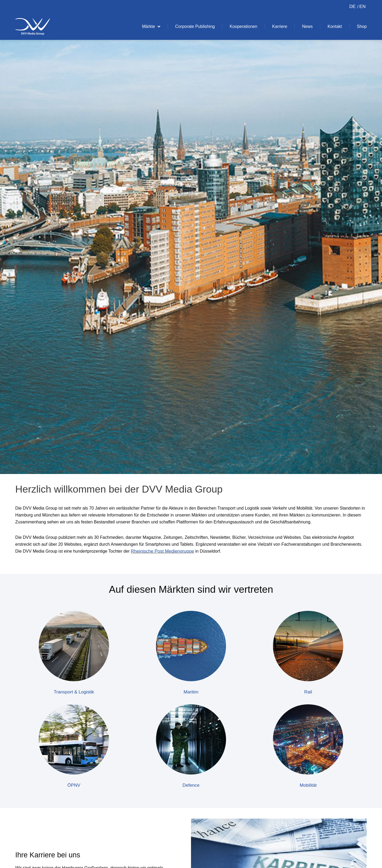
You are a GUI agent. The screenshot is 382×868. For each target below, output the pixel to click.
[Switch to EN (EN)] (361, 7)
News (307, 26)
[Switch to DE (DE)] (352, 7)
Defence (191, 785)
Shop (362, 26)
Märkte (151, 27)
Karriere (280, 26)
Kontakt (335, 26)
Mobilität (308, 785)
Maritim (191, 692)
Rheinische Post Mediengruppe (164, 551)
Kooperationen (244, 26)
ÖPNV (74, 785)
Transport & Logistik (74, 692)
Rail (308, 692)
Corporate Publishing (195, 26)
